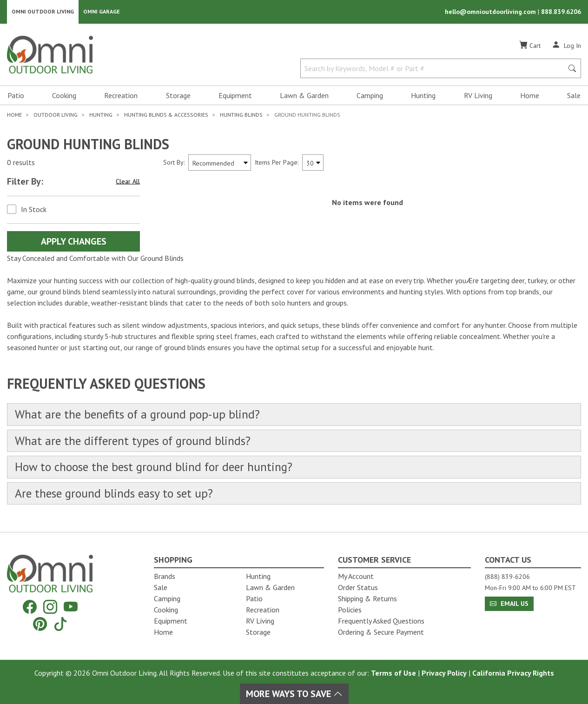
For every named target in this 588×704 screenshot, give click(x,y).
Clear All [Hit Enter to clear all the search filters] (128, 182)
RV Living (478, 96)
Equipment (235, 96)
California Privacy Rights (513, 673)
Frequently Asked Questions (381, 621)
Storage (178, 96)
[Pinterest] (40, 624)
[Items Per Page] (313, 163)
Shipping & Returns (367, 598)
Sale (574, 96)
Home (530, 96)
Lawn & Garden (304, 96)
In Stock (34, 210)
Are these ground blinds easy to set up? (115, 495)
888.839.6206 (561, 12)
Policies (350, 610)
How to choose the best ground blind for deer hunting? (155, 468)
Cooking (64, 96)
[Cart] (530, 46)
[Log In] (566, 46)
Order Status (358, 587)
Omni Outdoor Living (43, 12)
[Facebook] (30, 607)
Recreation (121, 96)
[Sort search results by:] (220, 163)
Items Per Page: (277, 163)
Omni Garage (102, 12)
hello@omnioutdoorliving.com (491, 12)
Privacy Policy (444, 673)
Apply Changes (74, 242)
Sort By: (174, 163)
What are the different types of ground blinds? (135, 442)
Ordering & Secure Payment (381, 632)
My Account (356, 576)
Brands (165, 576)
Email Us (509, 604)
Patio (16, 96)
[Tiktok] (60, 624)
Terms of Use (393, 673)
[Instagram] (50, 607)
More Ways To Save (294, 694)
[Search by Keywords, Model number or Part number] (435, 69)
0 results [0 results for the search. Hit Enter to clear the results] (21, 163)
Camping (370, 96)
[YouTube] (71, 607)
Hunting (423, 96)
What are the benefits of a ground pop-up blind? (139, 415)
